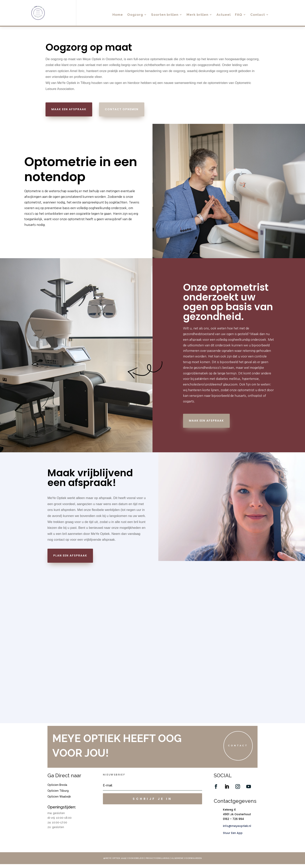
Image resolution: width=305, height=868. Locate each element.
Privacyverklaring (158, 862)
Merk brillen (197, 15)
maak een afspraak (69, 109)
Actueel (224, 15)
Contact (258, 15)
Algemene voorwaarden (187, 862)
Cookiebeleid (135, 862)
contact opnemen (122, 109)
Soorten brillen (165, 15)
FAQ (239, 15)
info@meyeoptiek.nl (237, 830)
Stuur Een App (233, 837)
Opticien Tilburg (58, 794)
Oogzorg (135, 15)
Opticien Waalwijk (59, 800)
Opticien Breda (57, 789)
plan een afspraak (70, 555)
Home (118, 15)
